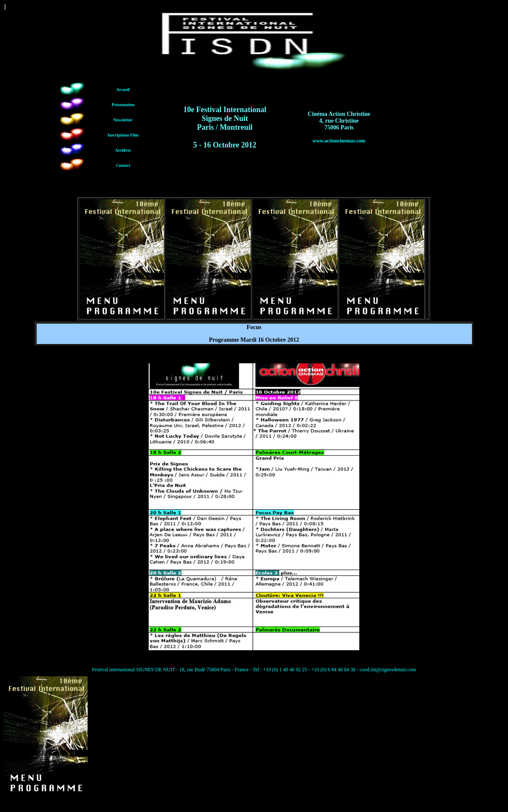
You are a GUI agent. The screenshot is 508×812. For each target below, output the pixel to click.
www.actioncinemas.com (339, 141)
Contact (123, 165)
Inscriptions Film (123, 135)
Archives (123, 150)
